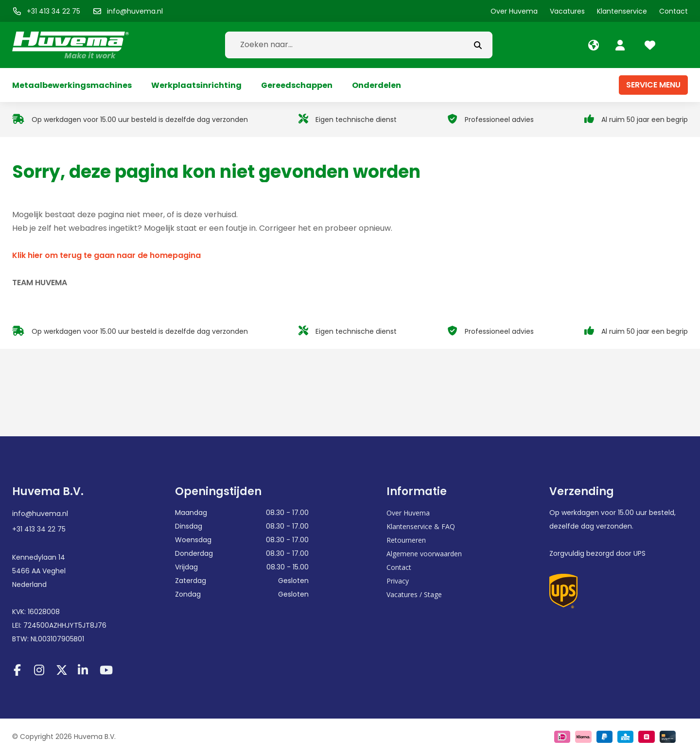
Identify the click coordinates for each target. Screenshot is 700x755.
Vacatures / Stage (414, 594)
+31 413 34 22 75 (39, 529)
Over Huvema (408, 513)
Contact (399, 567)
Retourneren (406, 540)
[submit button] (478, 45)
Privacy (398, 581)
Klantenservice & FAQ (421, 526)
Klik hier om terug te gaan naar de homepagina (106, 255)
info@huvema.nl (40, 514)
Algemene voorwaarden (424, 554)
